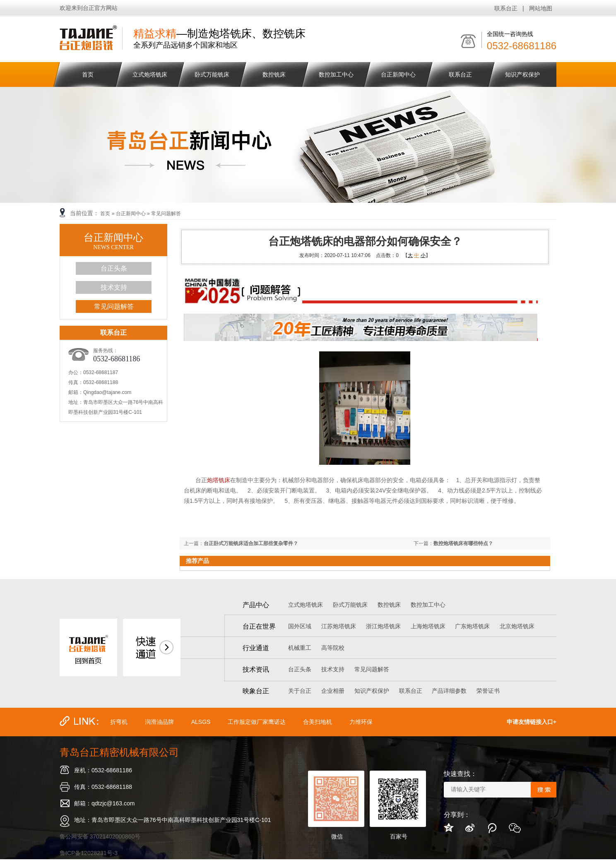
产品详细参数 (449, 691)
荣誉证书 (488, 691)
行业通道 (256, 648)
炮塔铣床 (219, 480)
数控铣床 (274, 74)
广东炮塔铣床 (472, 626)
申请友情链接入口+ (532, 722)
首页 (88, 74)
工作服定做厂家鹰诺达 (257, 722)
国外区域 (300, 626)
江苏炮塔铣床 (339, 626)
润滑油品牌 (159, 722)
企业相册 (333, 691)
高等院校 (333, 648)
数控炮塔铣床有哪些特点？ (463, 543)
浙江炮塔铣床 (383, 626)
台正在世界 (259, 626)
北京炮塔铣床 (517, 626)
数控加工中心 (336, 74)
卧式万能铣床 (212, 74)
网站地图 (541, 8)
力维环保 (361, 722)
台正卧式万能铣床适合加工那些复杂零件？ (251, 543)
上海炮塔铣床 (428, 626)
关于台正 (300, 691)
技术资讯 (256, 669)
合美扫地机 (318, 722)
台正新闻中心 (398, 74)
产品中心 (256, 605)
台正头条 (114, 268)
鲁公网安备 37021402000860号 (100, 836)
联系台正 (506, 8)
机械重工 (300, 648)
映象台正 (256, 691)
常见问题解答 (166, 214)
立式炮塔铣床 (150, 74)
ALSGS (201, 722)
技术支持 (114, 287)
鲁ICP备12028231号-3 (89, 853)
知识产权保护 (522, 74)
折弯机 (119, 722)
